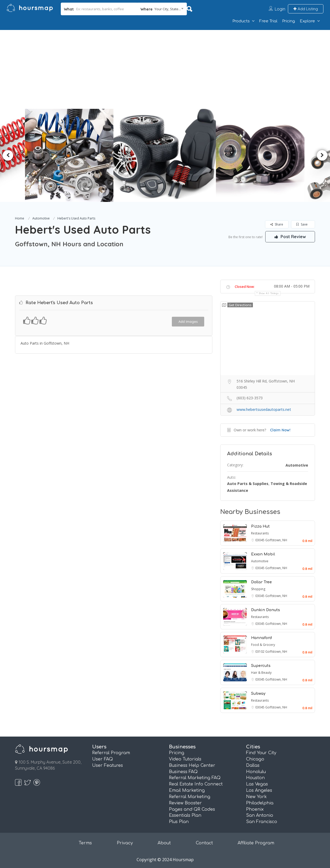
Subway (258, 694)
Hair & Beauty (261, 673)
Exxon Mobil (263, 554)
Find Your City (261, 753)
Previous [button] (8, 155)
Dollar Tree (261, 582)
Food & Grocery (263, 645)
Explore (307, 21)
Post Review (290, 237)
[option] (72, 155)
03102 (260, 652)
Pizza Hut (260, 526)
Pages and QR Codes (192, 809)
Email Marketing (187, 790)
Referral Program (111, 753)
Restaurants (260, 533)
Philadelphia (260, 803)
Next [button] (322, 155)
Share (277, 224)
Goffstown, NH (276, 540)
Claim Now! (280, 430)
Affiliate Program (256, 843)
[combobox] (162, 9)
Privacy (125, 843)
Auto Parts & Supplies (248, 484)
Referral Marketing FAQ (195, 778)
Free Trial (268, 21)
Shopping (258, 589)
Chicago (255, 759)
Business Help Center (192, 765)
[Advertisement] (165, 69)
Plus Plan (179, 822)
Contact (204, 843)
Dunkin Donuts (266, 610)
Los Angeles (259, 790)
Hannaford (261, 638)
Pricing (289, 21)
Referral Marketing (190, 797)
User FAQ (102, 759)
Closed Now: (245, 287)
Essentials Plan (185, 815)
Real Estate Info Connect (196, 784)
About (164, 843)
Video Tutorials (185, 759)
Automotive (41, 218)
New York (256, 797)
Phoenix (255, 809)
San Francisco (262, 822)
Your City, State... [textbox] (168, 9)
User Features (107, 765)
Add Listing (306, 9)
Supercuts (261, 666)
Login (280, 9)
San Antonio (260, 815)
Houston (255, 778)
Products (241, 21)
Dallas (253, 765)
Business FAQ (183, 772)
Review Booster (185, 803)
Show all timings (269, 293)
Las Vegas (257, 784)
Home (20, 218)
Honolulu (256, 772)
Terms (85, 843)
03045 (260, 540)
